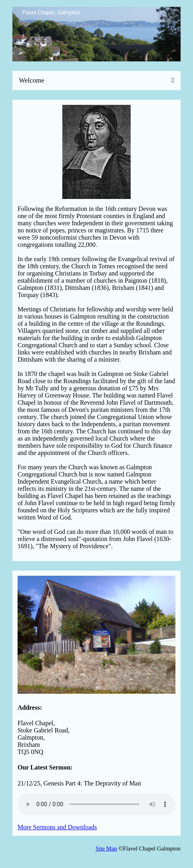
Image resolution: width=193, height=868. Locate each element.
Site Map (106, 848)
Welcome (32, 80)
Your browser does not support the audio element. (96, 804)
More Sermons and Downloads (57, 827)
